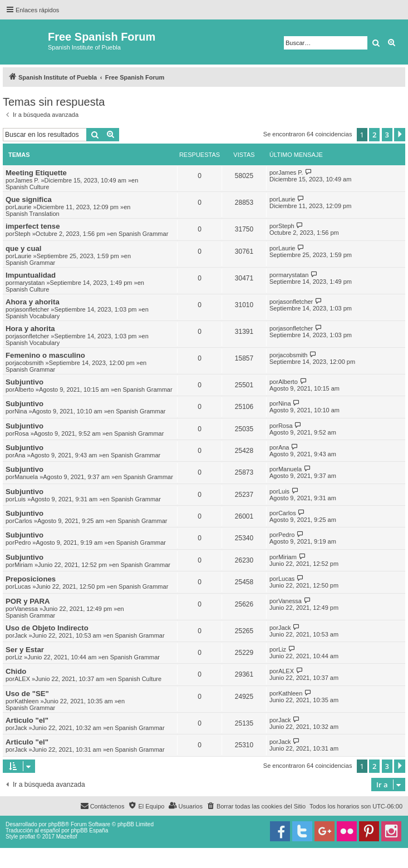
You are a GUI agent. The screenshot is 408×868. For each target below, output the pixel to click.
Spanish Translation (33, 214)
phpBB (57, 824)
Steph (23, 234)
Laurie (23, 207)
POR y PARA (28, 601)
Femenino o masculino (45, 355)
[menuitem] (256, 806)
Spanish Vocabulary (33, 316)
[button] (400, 135)
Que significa (29, 199)
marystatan (30, 283)
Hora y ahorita (30, 329)
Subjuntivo (24, 382)
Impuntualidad (31, 275)
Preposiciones (31, 579)
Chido (16, 671)
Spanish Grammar (143, 234)
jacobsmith (29, 363)
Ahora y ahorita (33, 302)
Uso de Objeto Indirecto (47, 628)
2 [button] (374, 135)
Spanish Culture (27, 187)
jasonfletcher (32, 309)
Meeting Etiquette (36, 173)
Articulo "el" (27, 720)
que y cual (24, 248)
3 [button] (387, 135)
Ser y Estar (25, 650)
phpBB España (89, 830)
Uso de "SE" (27, 694)
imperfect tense (33, 226)
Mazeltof (67, 837)
